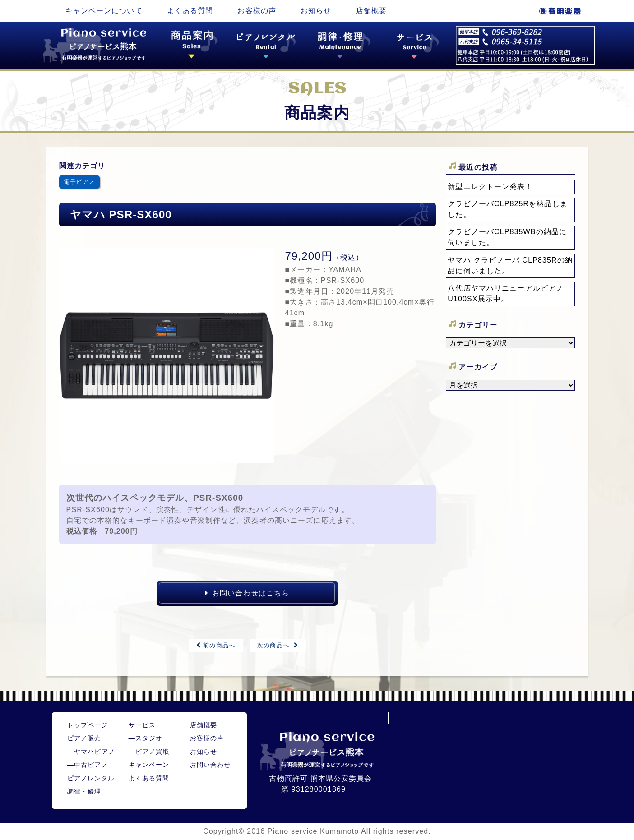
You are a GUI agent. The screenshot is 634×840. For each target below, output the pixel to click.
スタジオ (146, 738)
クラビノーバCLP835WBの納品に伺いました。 (507, 237)
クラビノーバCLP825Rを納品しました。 (508, 209)
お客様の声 (257, 11)
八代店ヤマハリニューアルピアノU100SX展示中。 (506, 293)
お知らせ (316, 11)
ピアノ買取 (149, 752)
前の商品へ (219, 645)
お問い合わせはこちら (247, 593)
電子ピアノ (80, 182)
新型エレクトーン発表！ (490, 187)
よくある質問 (190, 11)
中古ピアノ (88, 765)
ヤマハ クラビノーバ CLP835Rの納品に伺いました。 (510, 265)
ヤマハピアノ (91, 752)
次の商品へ (273, 645)
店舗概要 (371, 11)
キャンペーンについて (104, 11)
